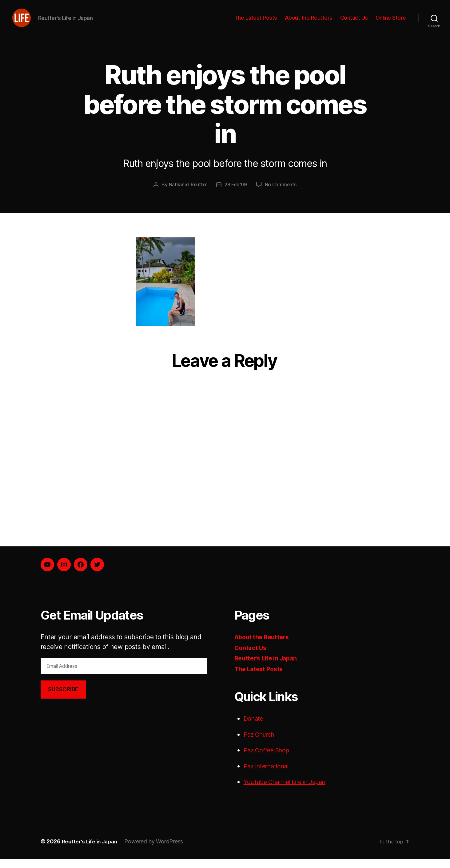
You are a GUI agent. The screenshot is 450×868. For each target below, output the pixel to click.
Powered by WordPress (157, 851)
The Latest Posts (256, 22)
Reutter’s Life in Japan (268, 667)
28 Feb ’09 (236, 194)
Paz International (269, 775)
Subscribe (63, 699)
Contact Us (354, 22)
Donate (254, 728)
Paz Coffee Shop (269, 759)
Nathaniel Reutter (187, 194)
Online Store (391, 22)
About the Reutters (309, 22)
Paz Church (261, 744)
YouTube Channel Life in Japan (290, 791)
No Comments (282, 194)
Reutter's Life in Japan (91, 851)
